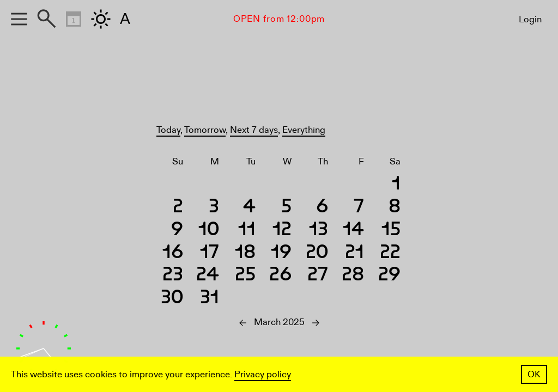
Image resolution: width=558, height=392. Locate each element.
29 (389, 276)
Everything (304, 130)
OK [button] (534, 374)
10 (209, 231)
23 (173, 276)
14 (353, 231)
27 (318, 276)
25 (245, 276)
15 (391, 231)
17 (210, 253)
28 (353, 276)
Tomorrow (205, 130)
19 (281, 253)
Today (168, 130)
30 (172, 299)
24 (208, 276)
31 (210, 299)
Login (530, 19)
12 (282, 231)
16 (173, 253)
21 (354, 253)
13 (319, 231)
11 (247, 231)
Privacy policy (263, 374)
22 (390, 253)
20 (317, 253)
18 (245, 253)
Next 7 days (254, 130)
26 (280, 276)
